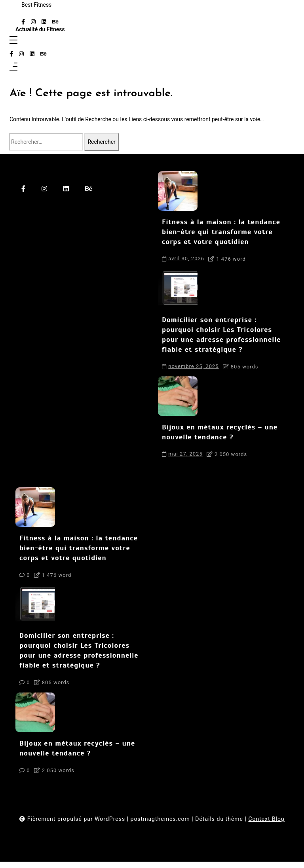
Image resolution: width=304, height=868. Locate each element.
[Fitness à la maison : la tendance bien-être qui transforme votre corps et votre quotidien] (178, 192)
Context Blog (266, 825)
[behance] (55, 22)
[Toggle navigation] (13, 41)
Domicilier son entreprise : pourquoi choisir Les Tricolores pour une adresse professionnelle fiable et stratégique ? (223, 337)
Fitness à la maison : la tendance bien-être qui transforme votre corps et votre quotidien (223, 234)
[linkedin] (44, 22)
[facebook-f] (23, 22)
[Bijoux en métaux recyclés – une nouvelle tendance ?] (178, 400)
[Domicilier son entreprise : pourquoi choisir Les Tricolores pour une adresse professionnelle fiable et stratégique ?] (178, 291)
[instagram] (33, 22)
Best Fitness (37, 5)
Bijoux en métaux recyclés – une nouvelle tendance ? (221, 436)
